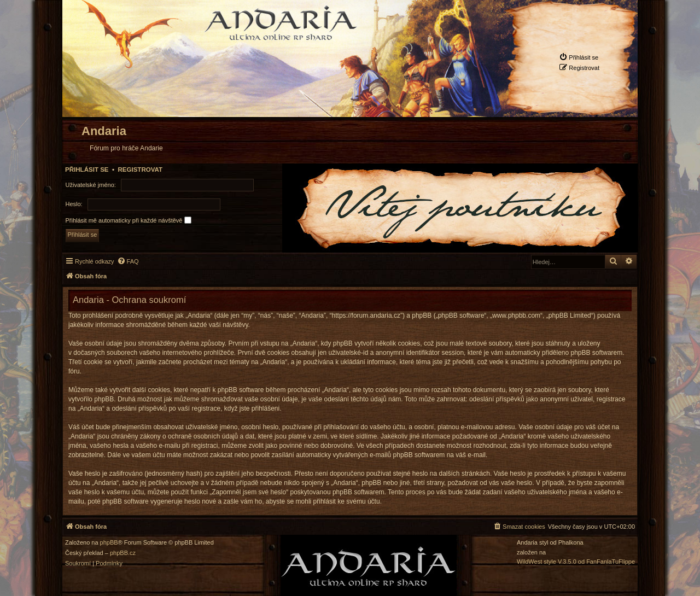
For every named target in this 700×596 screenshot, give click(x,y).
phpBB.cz (123, 553)
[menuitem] (579, 57)
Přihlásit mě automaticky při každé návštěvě (129, 220)
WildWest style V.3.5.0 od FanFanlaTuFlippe (576, 562)
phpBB (109, 543)
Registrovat (140, 170)
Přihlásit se (87, 170)
